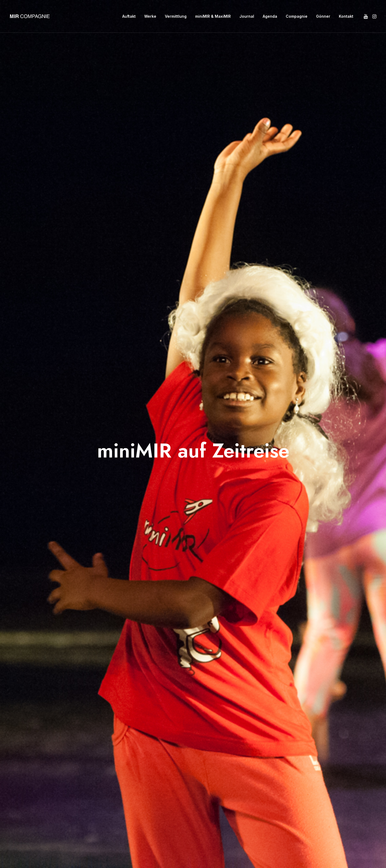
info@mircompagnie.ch (195, 742)
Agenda (270, 16)
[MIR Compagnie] (30, 16)
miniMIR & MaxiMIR (213, 16)
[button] (366, 16)
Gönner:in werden (130, 742)
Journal (247, 16)
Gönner (323, 16)
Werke (150, 16)
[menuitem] (129, 16)
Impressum (123, 753)
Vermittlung (176, 16)
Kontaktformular (188, 753)
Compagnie (297, 16)
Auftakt (129, 16)
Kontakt (346, 16)
